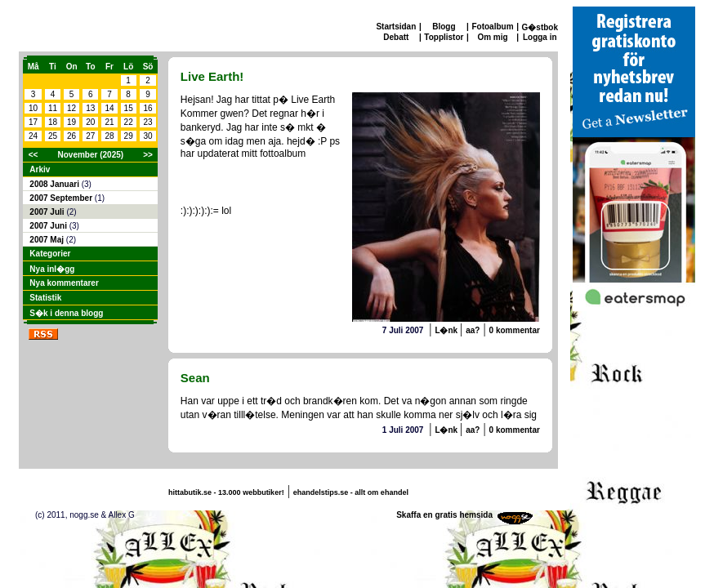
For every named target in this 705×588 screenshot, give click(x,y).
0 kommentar (515, 330)
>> (148, 155)
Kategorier (50, 254)
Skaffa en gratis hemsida (444, 515)
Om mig (492, 37)
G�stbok (540, 27)
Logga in (540, 37)
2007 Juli (48, 212)
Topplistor (444, 37)
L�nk (447, 330)
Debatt (396, 37)
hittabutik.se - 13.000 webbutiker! (226, 492)
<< (33, 155)
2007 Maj (47, 240)
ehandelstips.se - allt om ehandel (351, 492)
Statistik (45, 298)
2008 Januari (55, 184)
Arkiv (40, 169)
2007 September (62, 198)
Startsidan (396, 27)
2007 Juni (49, 226)
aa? (473, 330)
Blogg (444, 27)
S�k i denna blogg (66, 313)
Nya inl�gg (52, 269)
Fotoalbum (492, 27)
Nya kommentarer (64, 283)
